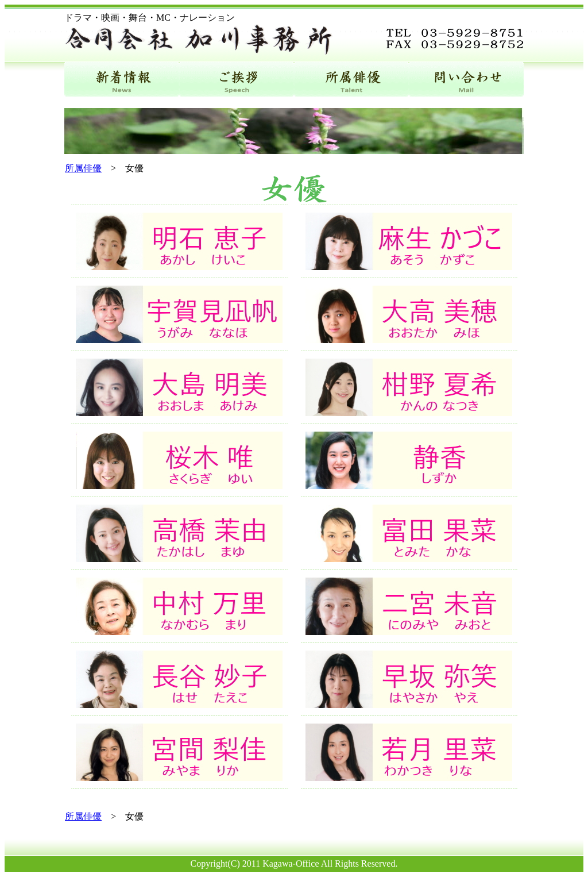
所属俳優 (83, 168)
